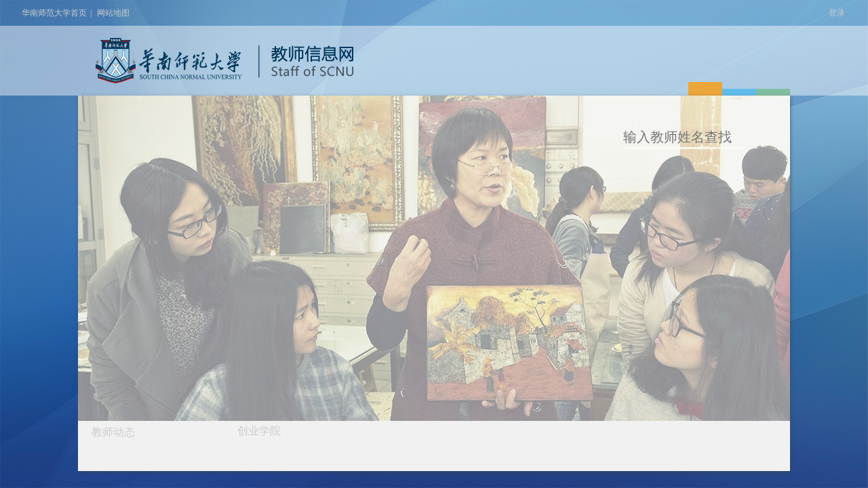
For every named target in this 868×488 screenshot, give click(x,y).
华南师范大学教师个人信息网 (169, 61)
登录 (837, 13)
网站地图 (113, 13)
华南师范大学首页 (54, 13)
